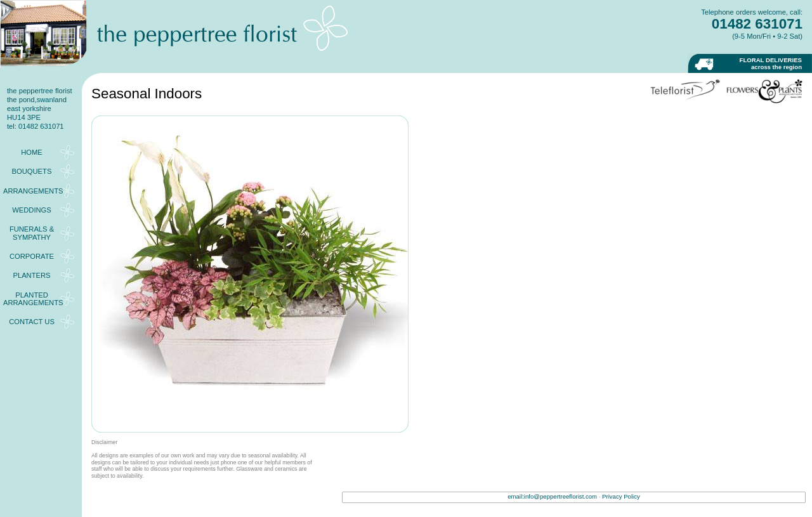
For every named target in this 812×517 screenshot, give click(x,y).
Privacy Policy (621, 496)
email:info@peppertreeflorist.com (552, 496)
